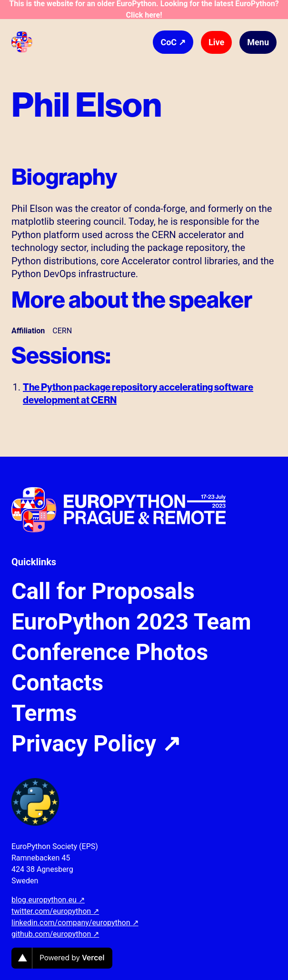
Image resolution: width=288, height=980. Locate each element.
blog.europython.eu (48, 900)
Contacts (57, 683)
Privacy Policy (96, 744)
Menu (258, 42)
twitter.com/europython (55, 911)
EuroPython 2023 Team (131, 622)
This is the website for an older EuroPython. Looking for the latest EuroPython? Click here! (144, 10)
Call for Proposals (103, 591)
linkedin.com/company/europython (75, 923)
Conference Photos (110, 652)
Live (216, 42)
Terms (44, 713)
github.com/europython (55, 934)
